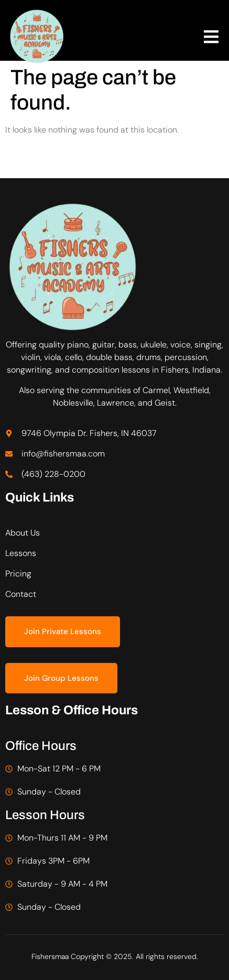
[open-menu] (211, 39)
